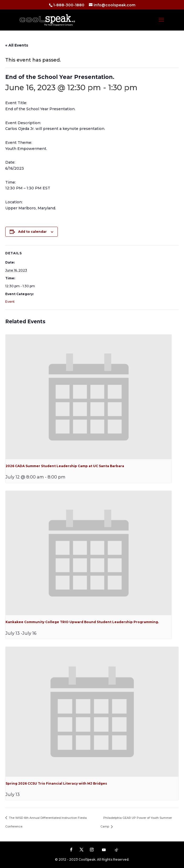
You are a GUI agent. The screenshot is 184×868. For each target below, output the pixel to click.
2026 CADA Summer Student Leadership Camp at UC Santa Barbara (65, 466)
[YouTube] (104, 850)
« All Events (17, 45)
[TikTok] (116, 850)
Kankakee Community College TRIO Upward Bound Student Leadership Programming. (82, 622)
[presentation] (89, 397)
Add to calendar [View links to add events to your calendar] (32, 232)
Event (10, 302)
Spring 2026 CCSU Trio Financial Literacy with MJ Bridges (56, 783)
